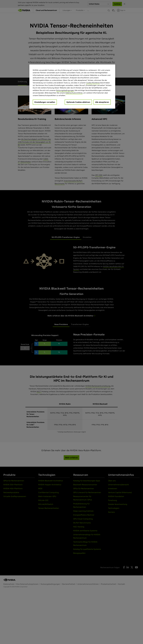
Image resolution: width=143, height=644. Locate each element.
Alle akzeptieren (102, 102)
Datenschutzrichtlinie (74, 93)
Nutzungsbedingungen (65, 90)
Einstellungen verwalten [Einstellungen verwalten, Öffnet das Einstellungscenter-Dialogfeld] (45, 102)
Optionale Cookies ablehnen (78, 102)
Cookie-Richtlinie (93, 83)
